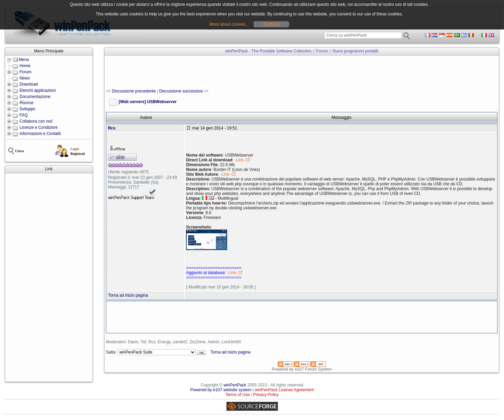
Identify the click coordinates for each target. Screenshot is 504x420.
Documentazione (35, 97)
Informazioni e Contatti (40, 134)
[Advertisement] (49, 277)
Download (29, 84)
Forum (26, 72)
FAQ (24, 115)
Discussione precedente (134, 91)
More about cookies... (229, 24)
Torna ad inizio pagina (128, 295)
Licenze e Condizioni (39, 127)
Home (25, 66)
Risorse (27, 103)
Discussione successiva (181, 91)
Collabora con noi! (36, 121)
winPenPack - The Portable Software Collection (268, 51)
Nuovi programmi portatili (355, 51)
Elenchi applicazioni (38, 90)
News (25, 78)
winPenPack (235, 385)
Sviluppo (27, 109)
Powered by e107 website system (221, 390)
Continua (271, 24)
